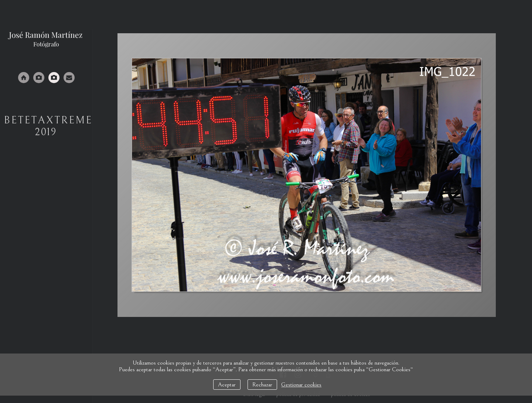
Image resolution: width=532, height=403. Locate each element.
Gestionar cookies (301, 385)
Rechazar (262, 385)
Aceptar (227, 385)
